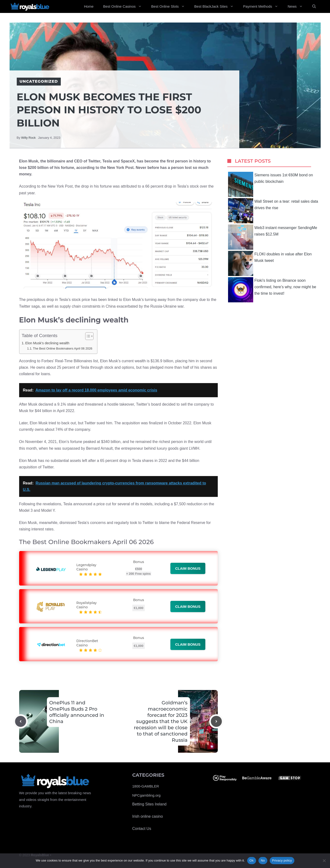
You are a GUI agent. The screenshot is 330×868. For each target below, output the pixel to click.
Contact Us (142, 829)
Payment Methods (263, 6)
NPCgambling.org (146, 795)
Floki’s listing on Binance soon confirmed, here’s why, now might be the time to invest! (272, 290)
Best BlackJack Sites (216, 6)
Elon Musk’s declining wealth (47, 343)
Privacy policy (282, 860)
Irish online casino (148, 816)
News (298, 6)
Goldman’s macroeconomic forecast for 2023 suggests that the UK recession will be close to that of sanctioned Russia (161, 721)
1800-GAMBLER (146, 786)
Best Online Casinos (125, 6)
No (263, 860)
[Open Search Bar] (314, 6)
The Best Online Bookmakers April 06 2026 (63, 348)
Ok (252, 860)
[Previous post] (21, 721)
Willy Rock (28, 138)
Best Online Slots (170, 6)
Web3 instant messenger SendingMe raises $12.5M (273, 237)
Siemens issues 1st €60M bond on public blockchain (271, 184)
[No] (324, 861)
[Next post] (216, 721)
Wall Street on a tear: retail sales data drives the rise (273, 211)
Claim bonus (188, 568)
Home (89, 6)
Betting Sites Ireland (149, 804)
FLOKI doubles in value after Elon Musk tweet (270, 263)
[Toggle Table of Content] (87, 336)
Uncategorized (39, 81)
